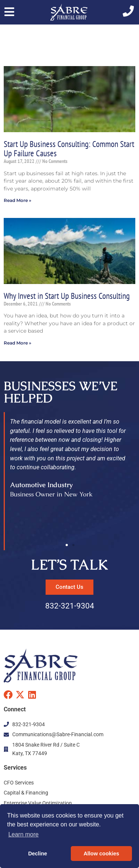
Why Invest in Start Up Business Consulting (67, 296)
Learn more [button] (23, 834)
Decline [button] (38, 854)
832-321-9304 (70, 606)
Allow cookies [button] (101, 854)
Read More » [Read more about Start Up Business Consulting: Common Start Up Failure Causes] (17, 200)
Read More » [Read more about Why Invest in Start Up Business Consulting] (17, 343)
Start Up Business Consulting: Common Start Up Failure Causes (69, 148)
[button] (67, 545)
